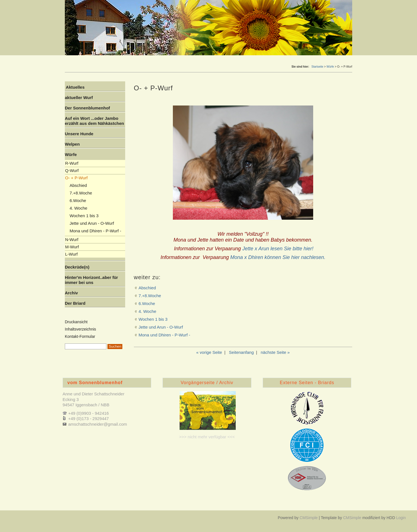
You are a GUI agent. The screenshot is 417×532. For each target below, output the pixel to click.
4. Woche (147, 311)
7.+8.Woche (150, 296)
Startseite (317, 67)
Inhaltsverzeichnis (80, 329)
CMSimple (309, 518)
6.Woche (147, 303)
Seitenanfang (241, 352)
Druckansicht (76, 322)
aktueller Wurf (79, 98)
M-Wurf (72, 247)
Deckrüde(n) (77, 267)
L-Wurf (71, 254)
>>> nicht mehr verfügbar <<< (207, 437)
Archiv (71, 293)
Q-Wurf (72, 170)
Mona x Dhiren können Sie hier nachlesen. (278, 257)
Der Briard (75, 303)
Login (401, 518)
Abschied (147, 288)
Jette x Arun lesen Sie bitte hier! (278, 249)
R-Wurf (72, 163)
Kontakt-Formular (80, 336)
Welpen (72, 144)
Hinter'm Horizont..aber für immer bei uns (91, 280)
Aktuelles (75, 87)
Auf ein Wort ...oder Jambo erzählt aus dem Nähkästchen (94, 121)
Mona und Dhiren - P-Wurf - (164, 335)
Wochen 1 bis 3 (153, 319)
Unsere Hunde (79, 134)
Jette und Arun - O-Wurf (161, 327)
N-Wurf (72, 239)
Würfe (330, 67)
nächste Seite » (275, 352)
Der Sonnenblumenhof (87, 108)
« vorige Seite (209, 352)
